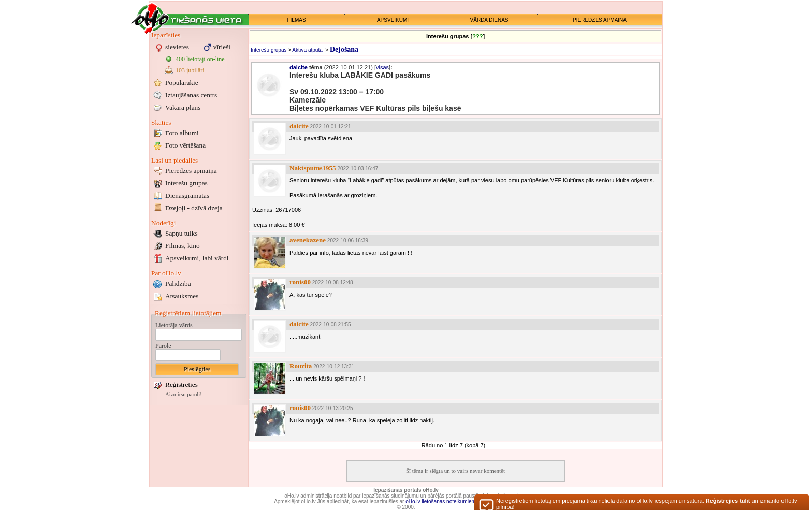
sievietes (177, 47)
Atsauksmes (182, 296)
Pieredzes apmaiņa (191, 171)
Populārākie (182, 83)
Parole (163, 346)
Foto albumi (182, 133)
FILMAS (296, 20)
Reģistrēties (182, 384)
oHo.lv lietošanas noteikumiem (441, 501)
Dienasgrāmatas (187, 195)
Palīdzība (178, 283)
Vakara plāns (183, 107)
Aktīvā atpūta (307, 50)
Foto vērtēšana (185, 145)
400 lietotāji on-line (200, 59)
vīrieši (222, 47)
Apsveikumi (197, 258)
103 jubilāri (190, 70)
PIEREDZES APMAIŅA (600, 20)
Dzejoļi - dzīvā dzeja (194, 208)
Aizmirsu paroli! (184, 394)
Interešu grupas (186, 183)
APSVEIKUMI (393, 20)
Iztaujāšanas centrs (191, 95)
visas (382, 67)
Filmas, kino (183, 246)
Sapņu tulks (182, 233)
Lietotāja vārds (174, 325)
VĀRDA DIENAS (489, 20)
